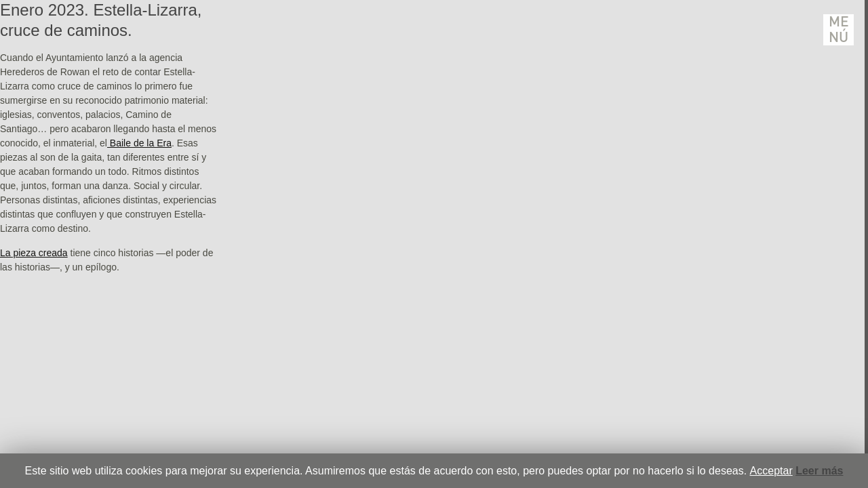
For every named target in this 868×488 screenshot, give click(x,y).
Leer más (819, 471)
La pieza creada (34, 253)
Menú (839, 30)
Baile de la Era (139, 143)
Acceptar (771, 471)
